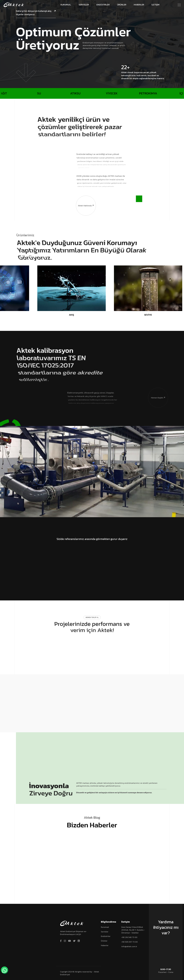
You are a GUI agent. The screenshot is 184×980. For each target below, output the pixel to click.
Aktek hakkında (85, 195)
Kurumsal (66, 5)
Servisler (84, 5)
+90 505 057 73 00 (129, 942)
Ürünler (122, 5)
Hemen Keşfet (157, 387)
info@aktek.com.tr (129, 946)
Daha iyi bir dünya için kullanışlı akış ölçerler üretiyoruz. (36, 13)
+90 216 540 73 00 (129, 937)
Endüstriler (103, 5)
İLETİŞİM (155, 5)
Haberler (139, 5)
